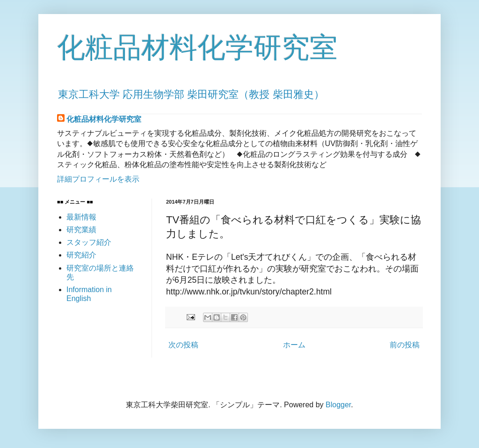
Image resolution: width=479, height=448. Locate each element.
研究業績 (81, 230)
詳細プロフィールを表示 (98, 179)
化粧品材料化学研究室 (197, 48)
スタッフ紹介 (89, 242)
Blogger (338, 405)
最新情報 (81, 217)
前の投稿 (405, 345)
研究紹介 (81, 255)
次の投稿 (183, 345)
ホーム (294, 345)
